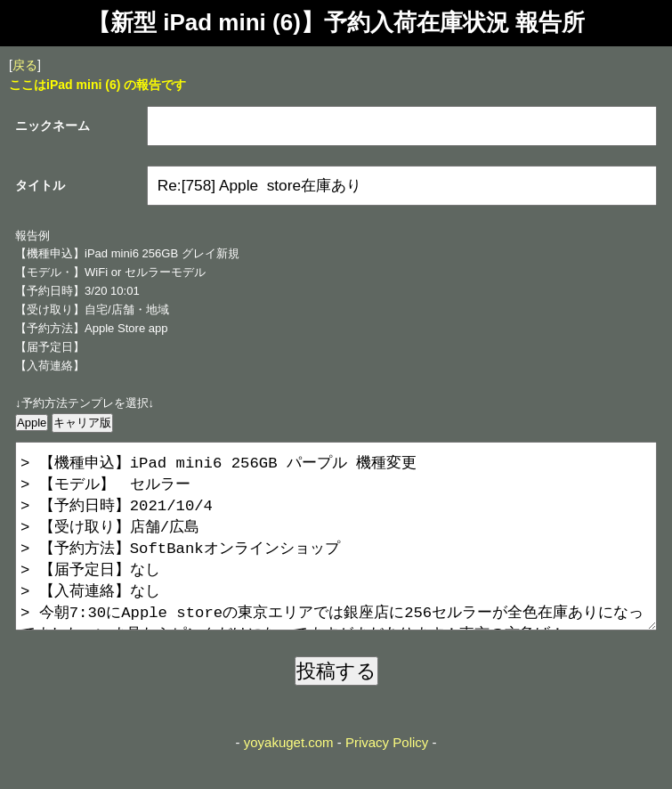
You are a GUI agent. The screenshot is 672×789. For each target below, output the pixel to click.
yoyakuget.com (289, 778)
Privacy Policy (387, 778)
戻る (25, 65)
